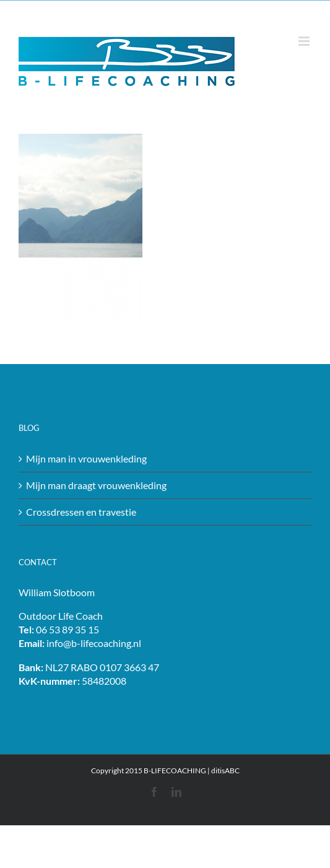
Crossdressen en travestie (81, 512)
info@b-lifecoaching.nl (94, 643)
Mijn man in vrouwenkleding (86, 458)
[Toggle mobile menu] (305, 41)
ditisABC (225, 770)
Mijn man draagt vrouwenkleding (96, 485)
